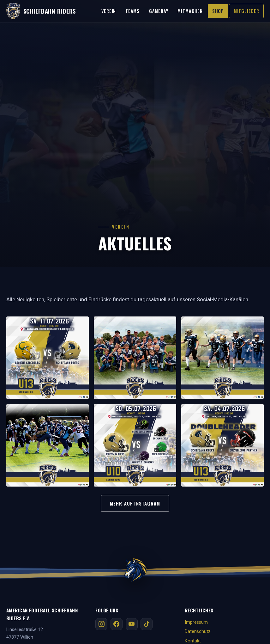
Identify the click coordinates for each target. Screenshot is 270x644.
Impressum (196, 622)
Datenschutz (198, 632)
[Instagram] (101, 624)
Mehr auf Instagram (135, 503)
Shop (218, 11)
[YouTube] (132, 624)
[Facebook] (117, 624)
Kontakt (193, 641)
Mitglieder (246, 11)
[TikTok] (147, 624)
